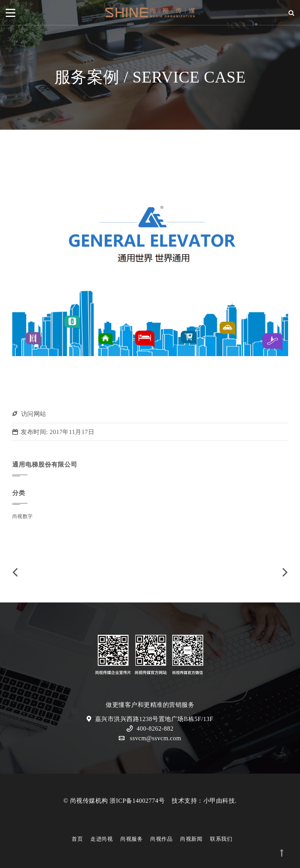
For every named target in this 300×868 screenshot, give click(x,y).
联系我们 (221, 839)
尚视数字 (23, 516)
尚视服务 (131, 839)
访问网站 (34, 414)
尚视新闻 (191, 839)
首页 (77, 839)
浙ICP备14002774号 (137, 801)
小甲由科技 (219, 801)
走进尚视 (102, 839)
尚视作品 (161, 839)
